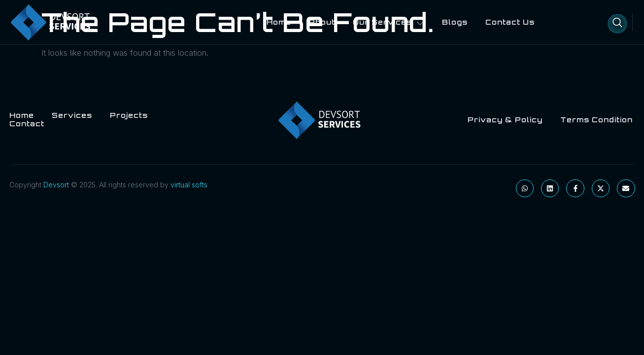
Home (279, 22)
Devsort (56, 185)
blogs (455, 22)
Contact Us (510, 22)
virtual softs (189, 185)
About (322, 22)
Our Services (389, 22)
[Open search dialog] (617, 24)
